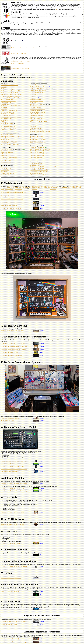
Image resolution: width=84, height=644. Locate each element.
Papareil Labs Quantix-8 (36, 111)
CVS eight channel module (36, 164)
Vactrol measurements (6, 162)
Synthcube (11, 189)
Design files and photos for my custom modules (12, 199)
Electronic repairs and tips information (39, 154)
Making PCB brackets (6, 154)
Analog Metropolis (35, 186)
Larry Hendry (31, 188)
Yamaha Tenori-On (5, 175)
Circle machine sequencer (7, 167)
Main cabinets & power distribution (9, 141)
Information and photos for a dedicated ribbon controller (14, 469)
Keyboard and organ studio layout (9, 625)
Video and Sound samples (36, 128)
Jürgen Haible (18, 188)
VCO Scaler (4, 87)
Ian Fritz (12, 188)
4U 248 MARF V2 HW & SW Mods (9, 96)
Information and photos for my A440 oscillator (12, 555)
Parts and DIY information (7, 152)
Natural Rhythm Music (65, 188)
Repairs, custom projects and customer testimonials (23, 48)
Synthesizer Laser (5, 595)
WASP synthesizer (34, 120)
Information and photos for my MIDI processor (12, 543)
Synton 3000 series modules (36, 119)
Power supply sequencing (7, 159)
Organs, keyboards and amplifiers (38, 143)
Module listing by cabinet (7, 135)
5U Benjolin (4, 109)
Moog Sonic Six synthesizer (36, 101)
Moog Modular (33, 98)
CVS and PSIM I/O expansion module (39, 172)
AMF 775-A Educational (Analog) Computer (11, 94)
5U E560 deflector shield (7, 119)
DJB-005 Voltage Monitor (7, 99)
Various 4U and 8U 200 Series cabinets (10, 418)
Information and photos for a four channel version (12, 466)
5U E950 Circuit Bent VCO (7, 114)
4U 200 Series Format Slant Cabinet (9, 93)
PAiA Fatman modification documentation (11, 609)
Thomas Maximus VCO (6, 103)
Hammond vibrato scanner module (38, 139)
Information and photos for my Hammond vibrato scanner (14, 566)
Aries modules (33, 85)
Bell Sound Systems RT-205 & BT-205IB (39, 151)
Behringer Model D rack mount (8, 101)
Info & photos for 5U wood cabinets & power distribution (14, 346)
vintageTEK (14, 60)
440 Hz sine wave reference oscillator (10, 157)
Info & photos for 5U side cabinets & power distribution (14, 349)
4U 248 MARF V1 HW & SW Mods (9, 85)
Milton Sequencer (34, 94)
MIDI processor (5, 172)
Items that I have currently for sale (19, 53)
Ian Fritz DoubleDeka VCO (7, 112)
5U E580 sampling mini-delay (8, 127)
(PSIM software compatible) (49, 167)
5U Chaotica (4, 107)
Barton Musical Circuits (46, 186)
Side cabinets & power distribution (9, 143)
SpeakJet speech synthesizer (8, 173)
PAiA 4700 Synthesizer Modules (37, 109)
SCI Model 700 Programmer (36, 114)
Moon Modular (51, 188)
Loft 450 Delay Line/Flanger (37, 92)
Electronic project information (37, 152)
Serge (31, 117)
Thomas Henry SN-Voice (7, 104)
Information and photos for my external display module (14, 483)
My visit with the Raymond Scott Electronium (41, 131)
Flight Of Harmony (5, 188)
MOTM (57, 188)
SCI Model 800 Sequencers (36, 115)
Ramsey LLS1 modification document (10, 591)
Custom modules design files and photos (10, 136)
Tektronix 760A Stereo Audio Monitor (10, 144)
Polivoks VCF (4, 125)
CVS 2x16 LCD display (35, 165)
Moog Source (33, 103)
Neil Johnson (74, 188)
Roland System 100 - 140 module (38, 112)
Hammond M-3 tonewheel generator (38, 130)
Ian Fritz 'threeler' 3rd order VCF (8, 128)
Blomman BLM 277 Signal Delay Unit (10, 98)
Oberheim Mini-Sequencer (36, 104)
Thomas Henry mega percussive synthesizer (11, 117)
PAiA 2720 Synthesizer (35, 107)
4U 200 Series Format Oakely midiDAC (10, 91)
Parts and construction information (9, 205)
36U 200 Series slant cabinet (7, 421)
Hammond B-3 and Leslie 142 (37, 136)
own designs (53, 189)
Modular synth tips (5, 151)
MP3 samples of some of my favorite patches (11, 208)
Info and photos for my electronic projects (11, 639)
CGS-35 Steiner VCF (6, 115)
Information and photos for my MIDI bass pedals (12, 512)
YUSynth (35, 189)
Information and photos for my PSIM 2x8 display (12, 488)
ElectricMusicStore (74, 186)
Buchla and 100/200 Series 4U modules (39, 87)
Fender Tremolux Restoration (37, 156)
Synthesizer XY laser (35, 159)
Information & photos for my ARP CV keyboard (12, 331)
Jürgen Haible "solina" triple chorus (9, 111)
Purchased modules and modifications (10, 138)
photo (57, 9)
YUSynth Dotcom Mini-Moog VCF (38, 122)
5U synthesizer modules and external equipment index (13, 193)
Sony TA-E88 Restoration (36, 157)
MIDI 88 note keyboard (6, 168)
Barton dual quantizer (6, 120)
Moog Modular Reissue (35, 99)
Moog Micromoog (34, 96)
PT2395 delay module (6, 160)
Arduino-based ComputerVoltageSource (39, 175)
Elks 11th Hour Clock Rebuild (37, 148)
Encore (81, 186)
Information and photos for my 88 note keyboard (12, 525)
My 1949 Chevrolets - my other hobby (20, 69)
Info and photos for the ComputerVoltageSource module (14, 461)
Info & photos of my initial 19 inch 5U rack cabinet (13, 343)
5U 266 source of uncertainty (8, 123)
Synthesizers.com (18, 189)
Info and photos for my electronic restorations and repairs (14, 642)
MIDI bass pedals (5, 170)
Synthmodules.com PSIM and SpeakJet (39, 170)
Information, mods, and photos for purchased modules (13, 202)
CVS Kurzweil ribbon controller (37, 168)
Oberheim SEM (34, 106)
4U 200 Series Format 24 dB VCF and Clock (11, 106)
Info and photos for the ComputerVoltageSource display (14, 464)
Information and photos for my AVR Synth (11, 578)
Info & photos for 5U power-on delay (10, 352)
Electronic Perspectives (6, 149)
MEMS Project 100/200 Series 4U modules (40, 89)
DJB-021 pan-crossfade (6, 122)
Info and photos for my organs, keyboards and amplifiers (14, 621)
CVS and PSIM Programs (36, 173)
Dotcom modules (5, 139)
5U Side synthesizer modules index (9, 196)
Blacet (53, 186)
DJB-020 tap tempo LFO (7, 130)
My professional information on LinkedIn (21, 62)
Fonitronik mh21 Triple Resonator (38, 91)
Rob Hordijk (25, 188)
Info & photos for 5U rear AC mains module (11, 356)
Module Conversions (6, 156)
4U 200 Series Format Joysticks (8, 89)
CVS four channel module (36, 167)
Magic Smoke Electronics (41, 188)
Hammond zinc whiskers (36, 141)
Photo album (33, 127)
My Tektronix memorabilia (17, 63)
